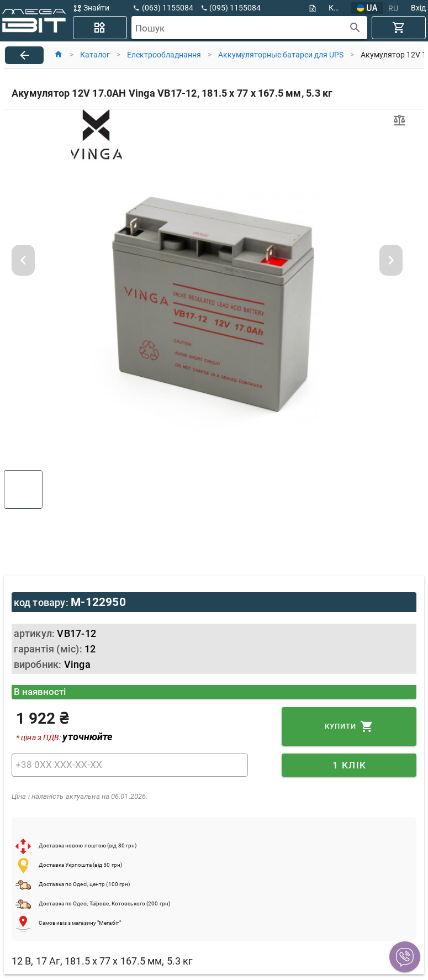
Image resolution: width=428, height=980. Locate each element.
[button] (405, 957)
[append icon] (355, 28)
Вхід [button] (418, 8)
